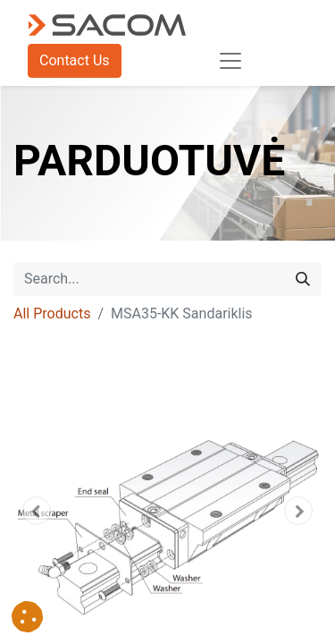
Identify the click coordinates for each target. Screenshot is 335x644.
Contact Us (75, 60)
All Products (52, 314)
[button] (37, 511)
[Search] (303, 279)
